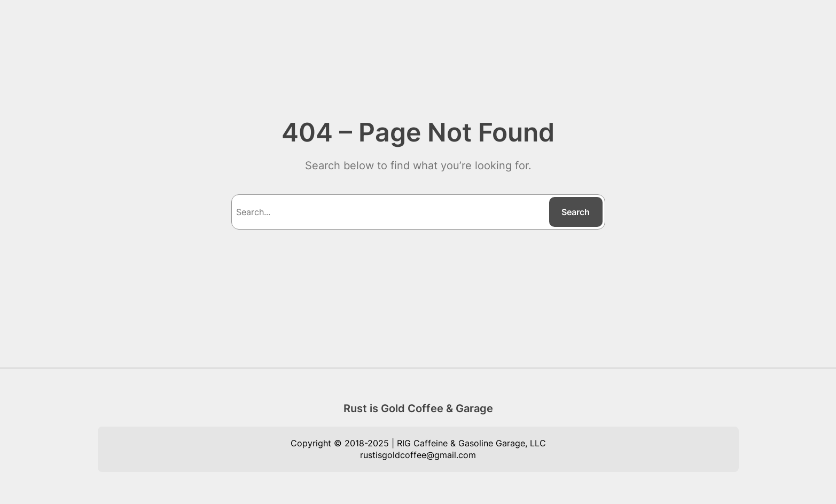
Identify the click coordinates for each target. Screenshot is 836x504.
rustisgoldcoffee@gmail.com (418, 455)
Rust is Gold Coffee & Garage (418, 408)
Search (576, 212)
